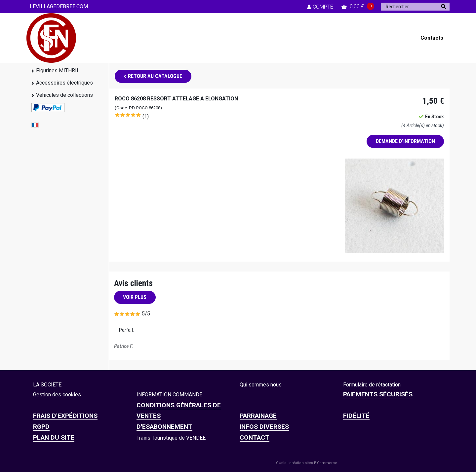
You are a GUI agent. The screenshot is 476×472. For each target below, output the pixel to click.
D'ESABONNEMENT (164, 427)
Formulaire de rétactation (372, 385)
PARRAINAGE (258, 416)
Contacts (432, 38)
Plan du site (54, 437)
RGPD (41, 427)
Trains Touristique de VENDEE (171, 438)
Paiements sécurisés (378, 394)
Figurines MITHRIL (58, 71)
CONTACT (255, 437)
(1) (146, 116)
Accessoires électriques (64, 83)
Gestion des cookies (57, 395)
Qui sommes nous (261, 385)
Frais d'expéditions (65, 416)
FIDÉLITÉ (356, 416)
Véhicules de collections (64, 95)
